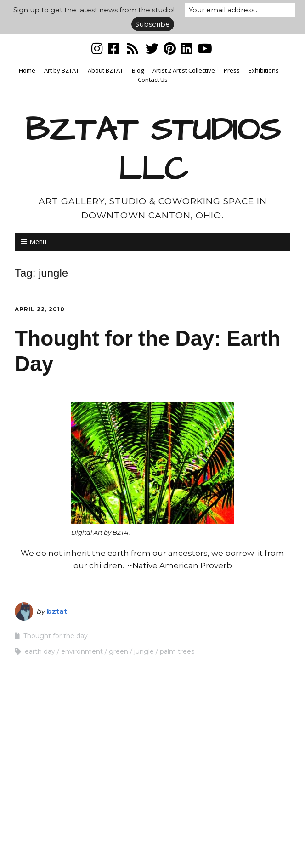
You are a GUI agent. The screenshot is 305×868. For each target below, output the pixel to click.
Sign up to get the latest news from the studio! (94, 10)
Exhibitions (264, 70)
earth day (40, 651)
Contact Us (153, 80)
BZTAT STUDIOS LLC (153, 150)
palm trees (177, 651)
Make (107, 843)
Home (27, 70)
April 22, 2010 (40, 309)
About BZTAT (105, 70)
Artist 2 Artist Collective (184, 70)
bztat (57, 611)
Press (232, 70)
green (119, 651)
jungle (144, 651)
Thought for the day (56, 636)
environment (82, 651)
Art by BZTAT (62, 70)
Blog (138, 70)
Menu (38, 242)
